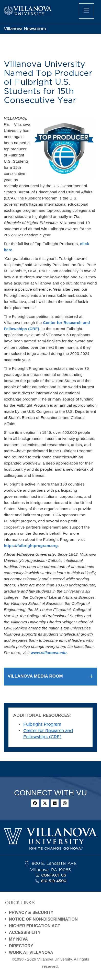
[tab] (50, 676)
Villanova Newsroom (25, 29)
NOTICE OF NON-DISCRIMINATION (43, 919)
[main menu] (86, 11)
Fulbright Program (42, 724)
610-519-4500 (54, 881)
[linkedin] (55, 803)
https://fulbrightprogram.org (31, 546)
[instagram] (65, 803)
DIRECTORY (21, 946)
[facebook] (35, 803)
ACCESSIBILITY (25, 932)
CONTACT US (54, 875)
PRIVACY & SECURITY (31, 913)
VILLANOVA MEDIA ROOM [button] (35, 676)
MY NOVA (18, 939)
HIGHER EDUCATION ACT (35, 926)
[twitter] (45, 803)
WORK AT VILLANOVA (31, 952)
